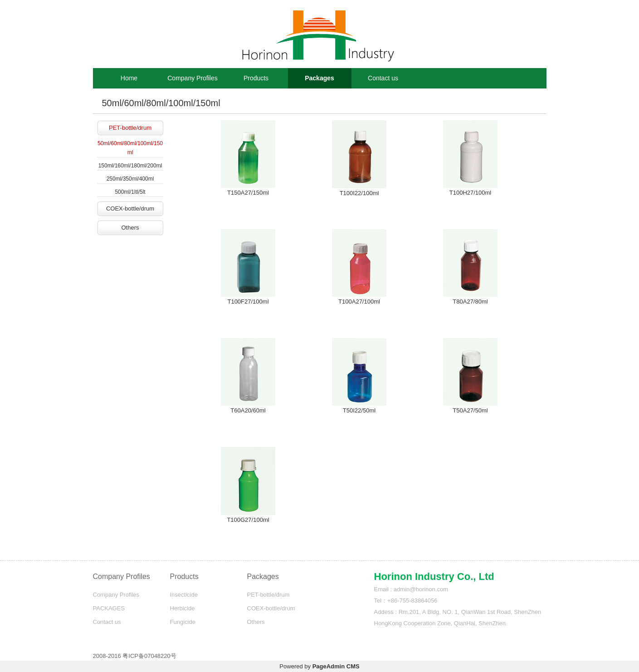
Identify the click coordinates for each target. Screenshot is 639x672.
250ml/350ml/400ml (130, 179)
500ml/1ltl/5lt (130, 192)
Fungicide (183, 622)
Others (130, 228)
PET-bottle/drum (130, 128)
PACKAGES (109, 608)
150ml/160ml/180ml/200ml (130, 166)
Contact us (383, 78)
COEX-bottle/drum (130, 208)
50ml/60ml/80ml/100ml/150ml (130, 148)
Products (256, 78)
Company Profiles (193, 78)
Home (129, 78)
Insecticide (184, 595)
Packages (319, 78)
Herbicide (183, 608)
